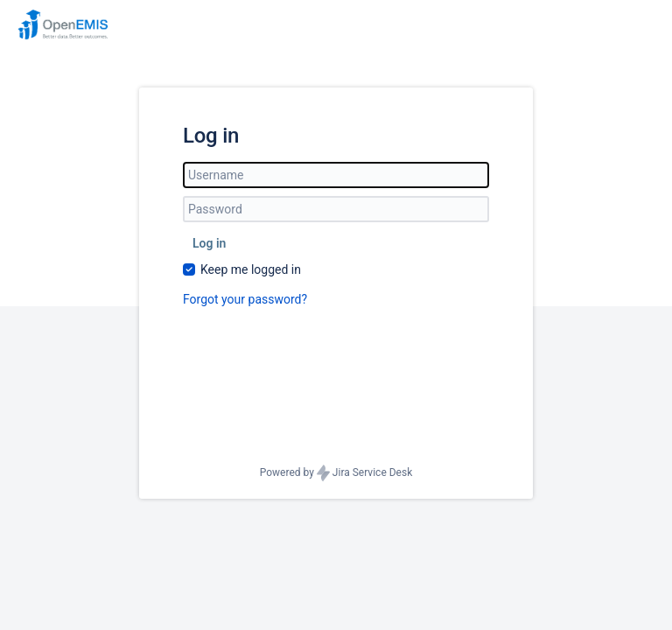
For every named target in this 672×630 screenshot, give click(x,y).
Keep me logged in (251, 269)
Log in (209, 243)
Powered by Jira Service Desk (336, 472)
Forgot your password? (245, 299)
